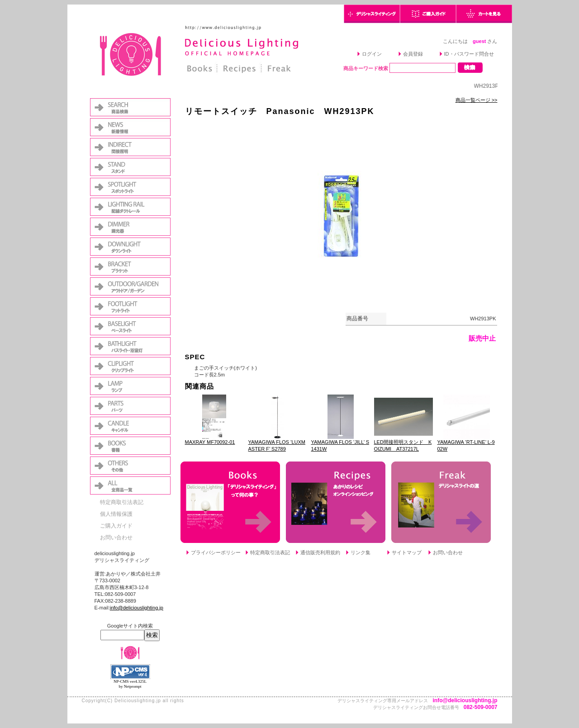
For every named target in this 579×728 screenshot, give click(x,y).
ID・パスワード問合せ (469, 54)
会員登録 (413, 54)
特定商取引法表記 (122, 502)
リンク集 (361, 552)
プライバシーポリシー (216, 552)
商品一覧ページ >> (477, 100)
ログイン (372, 54)
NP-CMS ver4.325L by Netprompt (130, 684)
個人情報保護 (116, 514)
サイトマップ (407, 552)
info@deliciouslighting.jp (137, 608)
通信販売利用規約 (320, 552)
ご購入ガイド (116, 526)
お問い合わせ (116, 538)
